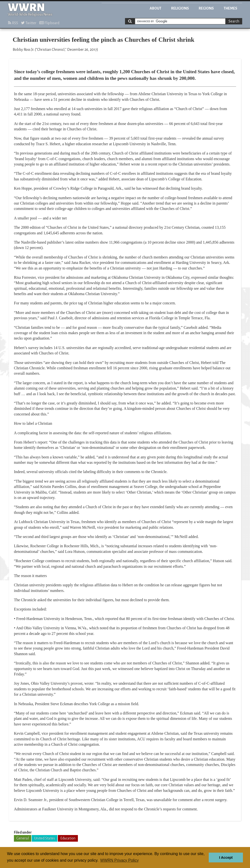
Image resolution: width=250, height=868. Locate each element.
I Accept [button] (226, 858)
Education (68, 838)
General (23, 838)
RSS (13, 23)
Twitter (29, 23)
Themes (230, 8)
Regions (206, 8)
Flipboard (49, 23)
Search (234, 21)
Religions (180, 8)
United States (45, 838)
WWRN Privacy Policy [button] (120, 860)
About (156, 8)
